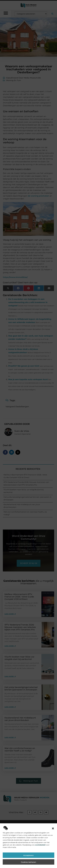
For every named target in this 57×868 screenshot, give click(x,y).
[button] (53, 839)
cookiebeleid (40, 855)
